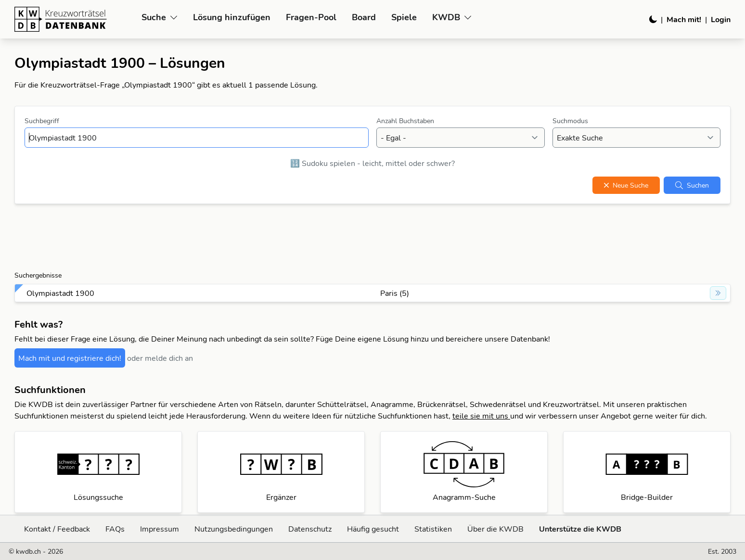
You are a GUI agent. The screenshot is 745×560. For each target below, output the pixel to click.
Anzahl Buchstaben (405, 121)
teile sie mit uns (481, 416)
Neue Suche (626, 185)
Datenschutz (310, 529)
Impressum (160, 529)
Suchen (692, 185)
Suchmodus (570, 121)
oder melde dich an (160, 358)
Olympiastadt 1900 (60, 293)
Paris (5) (395, 293)
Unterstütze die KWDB (580, 529)
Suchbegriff (42, 121)
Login (721, 19)
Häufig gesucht (373, 529)
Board (364, 17)
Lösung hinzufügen (232, 17)
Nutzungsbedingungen (234, 529)
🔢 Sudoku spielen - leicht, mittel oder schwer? (372, 163)
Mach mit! (684, 19)
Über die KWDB (495, 529)
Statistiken (433, 529)
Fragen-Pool (311, 17)
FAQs (115, 529)
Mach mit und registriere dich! (70, 358)
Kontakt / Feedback (57, 529)
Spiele (404, 17)
